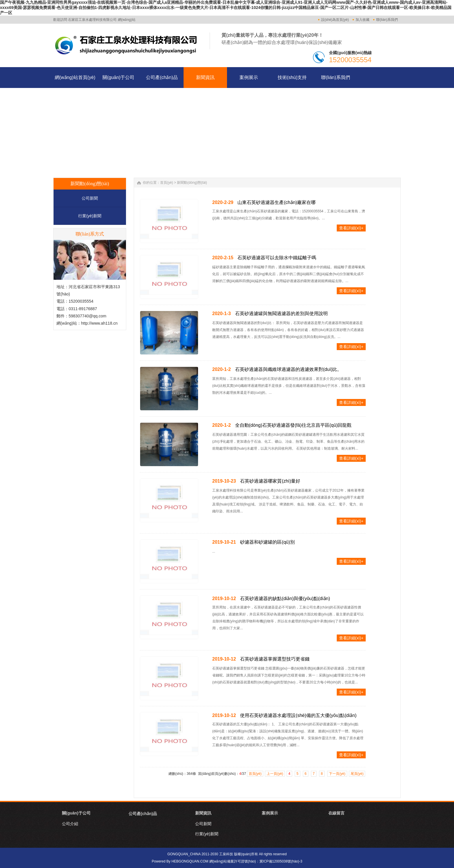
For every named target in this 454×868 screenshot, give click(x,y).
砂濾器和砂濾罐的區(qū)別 (267, 542)
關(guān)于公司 (76, 813)
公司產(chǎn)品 (143, 814)
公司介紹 (70, 824)
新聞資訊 (203, 813)
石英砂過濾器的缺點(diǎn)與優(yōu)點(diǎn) (285, 598)
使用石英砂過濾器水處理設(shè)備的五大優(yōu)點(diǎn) (298, 715)
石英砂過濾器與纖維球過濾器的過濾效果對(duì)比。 (289, 369)
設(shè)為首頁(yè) (335, 20)
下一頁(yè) (337, 774)
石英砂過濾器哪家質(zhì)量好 (270, 481)
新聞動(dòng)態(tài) (192, 183)
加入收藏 (363, 20)
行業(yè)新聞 (90, 216)
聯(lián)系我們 (387, 20)
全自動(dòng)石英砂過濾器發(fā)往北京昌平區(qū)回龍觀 (293, 425)
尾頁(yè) (357, 774)
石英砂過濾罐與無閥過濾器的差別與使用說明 (281, 313)
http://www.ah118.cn (99, 323)
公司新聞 (90, 198)
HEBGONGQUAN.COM (190, 861)
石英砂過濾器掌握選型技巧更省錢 (275, 659)
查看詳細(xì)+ (351, 228)
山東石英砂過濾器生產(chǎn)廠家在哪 (276, 202)
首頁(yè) (167, 183)
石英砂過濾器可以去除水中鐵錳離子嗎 (277, 258)
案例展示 (270, 813)
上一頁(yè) (275, 774)
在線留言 (336, 813)
